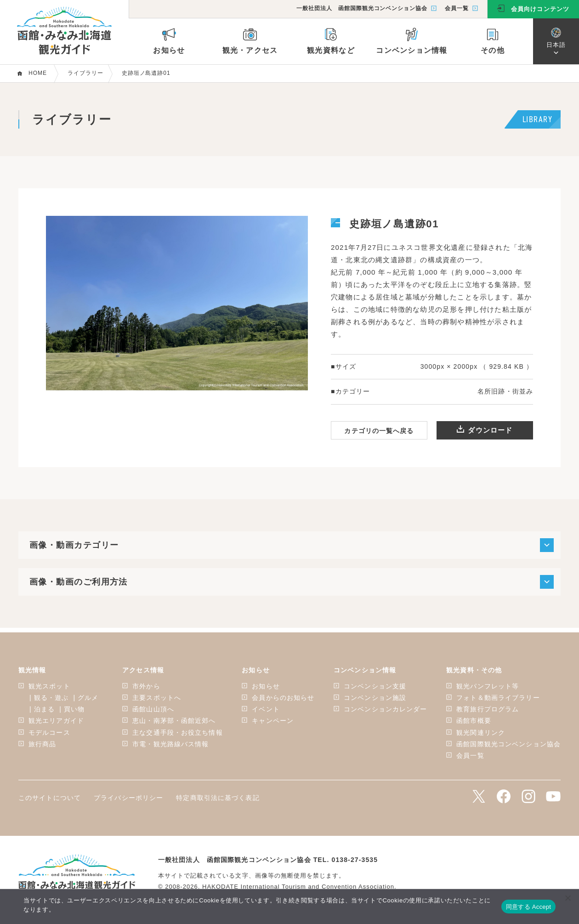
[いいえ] (568, 898)
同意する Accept (528, 907)
